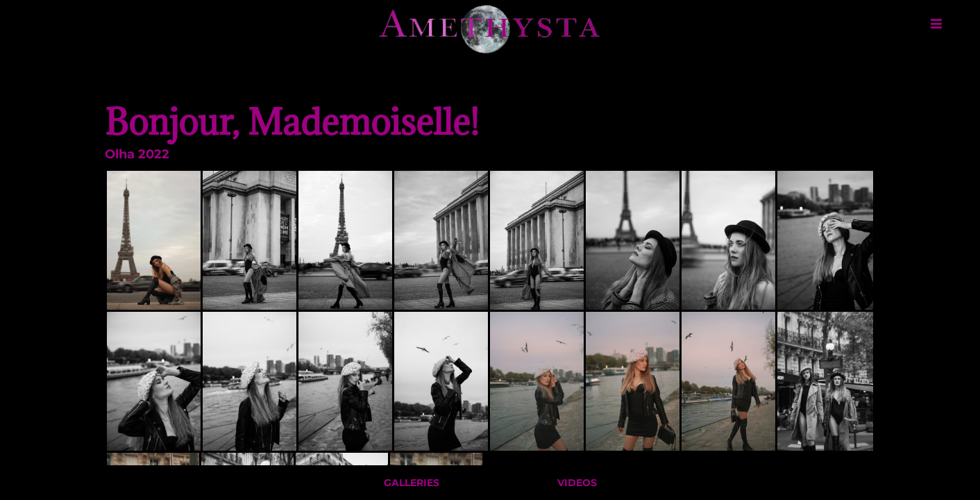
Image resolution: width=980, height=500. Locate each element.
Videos (577, 485)
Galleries (412, 485)
